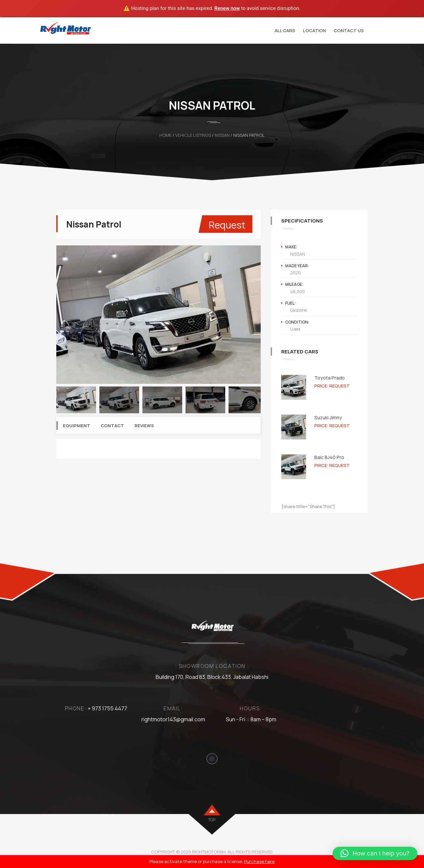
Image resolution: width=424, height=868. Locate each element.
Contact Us (349, 30)
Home (165, 135)
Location (315, 30)
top (212, 820)
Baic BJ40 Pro (329, 457)
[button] (375, 853)
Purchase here (259, 861)
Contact (112, 426)
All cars (285, 30)
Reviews (144, 426)
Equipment (77, 426)
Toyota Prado (330, 378)
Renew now (227, 8)
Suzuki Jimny (328, 417)
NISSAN (222, 135)
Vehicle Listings (193, 135)
